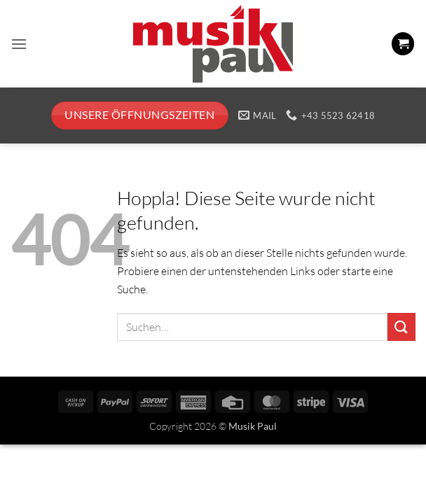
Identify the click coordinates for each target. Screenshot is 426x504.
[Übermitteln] (401, 327)
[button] (19, 44)
